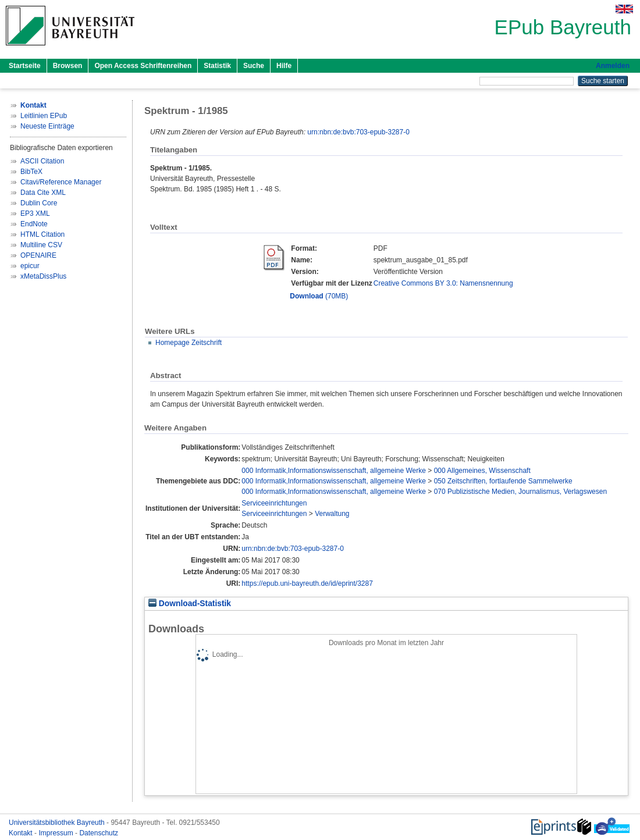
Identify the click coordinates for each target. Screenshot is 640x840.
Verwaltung (332, 514)
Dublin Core (39, 203)
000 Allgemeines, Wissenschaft (482, 471)
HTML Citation (42, 234)
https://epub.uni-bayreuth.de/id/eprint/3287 (307, 583)
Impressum (57, 833)
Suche (254, 66)
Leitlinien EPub (44, 116)
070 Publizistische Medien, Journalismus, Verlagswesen (521, 492)
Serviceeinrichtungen (274, 503)
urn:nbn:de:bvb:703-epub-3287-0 (358, 132)
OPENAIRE (38, 255)
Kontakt (22, 833)
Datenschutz (99, 833)
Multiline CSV (41, 245)
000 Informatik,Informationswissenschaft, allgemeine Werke (334, 471)
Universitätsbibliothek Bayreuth (58, 823)
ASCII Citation (42, 161)
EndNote (34, 224)
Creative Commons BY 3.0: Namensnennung (443, 283)
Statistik (217, 66)
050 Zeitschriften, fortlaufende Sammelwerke (503, 481)
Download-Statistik (190, 604)
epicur (30, 266)
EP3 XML (35, 213)
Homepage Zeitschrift (189, 343)
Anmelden (613, 66)
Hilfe (284, 66)
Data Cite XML (43, 193)
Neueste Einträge (47, 126)
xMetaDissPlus (43, 276)
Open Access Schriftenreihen (143, 66)
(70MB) (319, 296)
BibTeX (31, 172)
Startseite (25, 66)
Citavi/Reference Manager (61, 182)
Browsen (68, 66)
